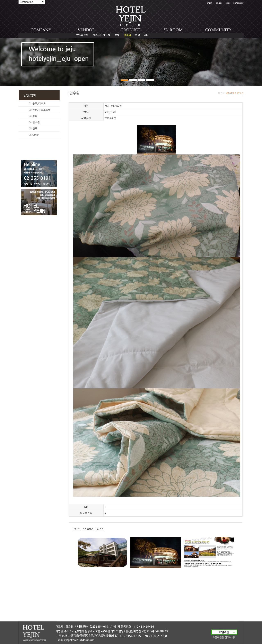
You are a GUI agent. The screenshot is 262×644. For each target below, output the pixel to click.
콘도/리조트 (82, 35)
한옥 (138, 35)
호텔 (117, 35)
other (147, 35)
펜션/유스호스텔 (101, 35)
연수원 (36, 122)
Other (35, 135)
